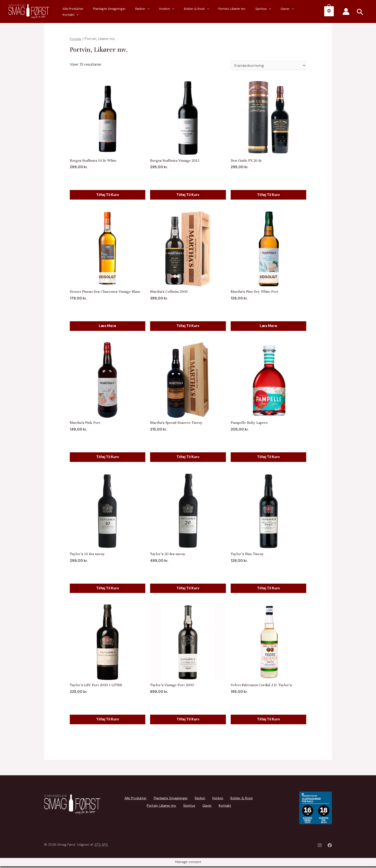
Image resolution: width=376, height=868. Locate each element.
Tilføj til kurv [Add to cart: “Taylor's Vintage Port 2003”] (188, 719)
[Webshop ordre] (267, 66)
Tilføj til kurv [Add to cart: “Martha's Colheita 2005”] (188, 325)
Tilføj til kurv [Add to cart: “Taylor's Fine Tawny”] (268, 588)
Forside (76, 39)
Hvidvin (191, 12)
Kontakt (312, 12)
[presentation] (176, 12)
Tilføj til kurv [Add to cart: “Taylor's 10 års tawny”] (108, 588)
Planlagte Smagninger (143, 12)
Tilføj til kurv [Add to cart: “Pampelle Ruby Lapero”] (268, 457)
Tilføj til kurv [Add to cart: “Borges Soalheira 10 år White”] (108, 194)
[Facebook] (330, 847)
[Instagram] (320, 847)
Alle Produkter (111, 12)
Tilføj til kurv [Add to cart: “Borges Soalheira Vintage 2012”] (188, 194)
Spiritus (273, 12)
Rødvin (171, 12)
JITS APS (101, 846)
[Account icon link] (346, 11)
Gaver (292, 12)
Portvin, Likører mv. (247, 12)
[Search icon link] (360, 13)
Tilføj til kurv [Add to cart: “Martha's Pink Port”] (108, 457)
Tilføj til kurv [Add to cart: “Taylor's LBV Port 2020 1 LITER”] (108, 719)
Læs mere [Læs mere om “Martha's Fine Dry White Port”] (269, 325)
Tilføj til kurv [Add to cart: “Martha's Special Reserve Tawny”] (188, 457)
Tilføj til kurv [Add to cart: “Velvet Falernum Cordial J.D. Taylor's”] (268, 719)
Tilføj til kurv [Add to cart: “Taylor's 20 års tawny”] (188, 588)
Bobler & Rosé (216, 12)
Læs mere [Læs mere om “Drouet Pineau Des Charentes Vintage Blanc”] (107, 325)
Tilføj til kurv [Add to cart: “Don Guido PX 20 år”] (268, 194)
